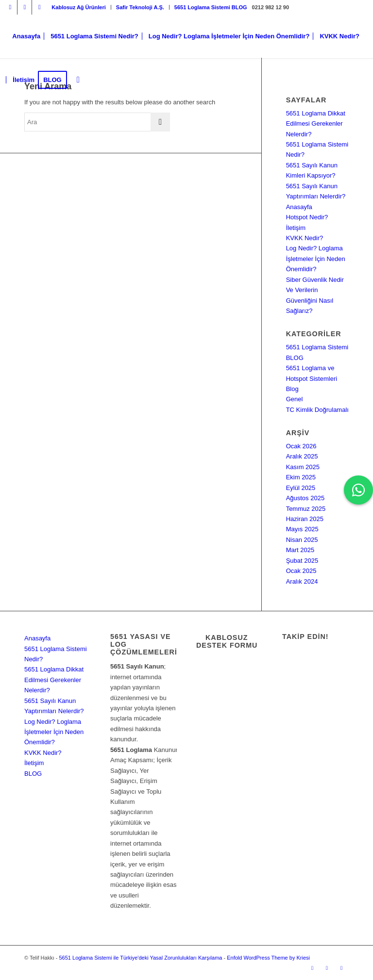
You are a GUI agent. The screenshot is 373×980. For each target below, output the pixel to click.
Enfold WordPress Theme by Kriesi (268, 958)
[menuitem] (79, 7)
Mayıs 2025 (302, 529)
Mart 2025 (300, 550)
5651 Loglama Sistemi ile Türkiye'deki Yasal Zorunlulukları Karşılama (140, 958)
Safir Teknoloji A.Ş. (140, 7)
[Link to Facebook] (25, 7)
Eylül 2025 (301, 488)
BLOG (33, 774)
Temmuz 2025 (306, 509)
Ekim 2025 (301, 477)
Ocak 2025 (301, 571)
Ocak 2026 (301, 446)
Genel (295, 399)
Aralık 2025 (302, 456)
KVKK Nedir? (305, 238)
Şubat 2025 (302, 561)
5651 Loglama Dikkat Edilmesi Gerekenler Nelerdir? (316, 124)
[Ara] (78, 80)
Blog (292, 389)
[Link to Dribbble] (39, 7)
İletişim (296, 228)
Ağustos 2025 (305, 498)
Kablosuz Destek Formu (227, 641)
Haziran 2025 (305, 519)
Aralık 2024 (302, 581)
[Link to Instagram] (10, 7)
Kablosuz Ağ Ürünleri (78, 7)
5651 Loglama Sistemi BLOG (211, 7)
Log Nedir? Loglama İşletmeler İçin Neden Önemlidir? (316, 259)
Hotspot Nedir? (307, 217)
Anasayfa (299, 207)
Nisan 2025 (302, 540)
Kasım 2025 (303, 467)
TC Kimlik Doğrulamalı (317, 410)
